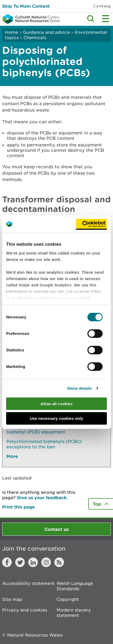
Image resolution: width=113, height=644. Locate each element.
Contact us (57, 529)
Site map (12, 599)
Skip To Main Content (26, 6)
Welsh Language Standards (75, 586)
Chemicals (35, 38)
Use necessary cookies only (57, 418)
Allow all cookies (57, 404)
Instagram (46, 562)
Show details (80, 388)
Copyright (68, 599)
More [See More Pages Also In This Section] (12, 456)
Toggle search (91, 19)
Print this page (18, 507)
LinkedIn (33, 562)
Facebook (7, 562)
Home (11, 32)
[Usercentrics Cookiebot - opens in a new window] (91, 224)
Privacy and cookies (25, 610)
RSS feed (59, 562)
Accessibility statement (28, 583)
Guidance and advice (46, 32)
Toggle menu (106, 19)
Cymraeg (102, 6)
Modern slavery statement (74, 613)
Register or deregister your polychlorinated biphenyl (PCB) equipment (55, 429)
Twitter (20, 562)
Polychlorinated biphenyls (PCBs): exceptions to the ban (44, 444)
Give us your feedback (42, 497)
